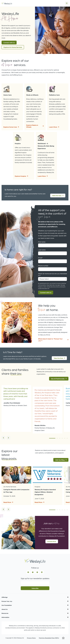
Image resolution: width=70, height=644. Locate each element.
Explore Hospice (20, 176)
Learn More (53, 127)
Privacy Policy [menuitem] (31, 638)
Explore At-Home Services (13, 47)
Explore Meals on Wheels (32, 126)
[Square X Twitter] (33, 572)
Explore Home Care (10, 127)
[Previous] (3, 438)
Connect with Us (9, 43)
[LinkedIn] (42, 572)
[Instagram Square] (37, 572)
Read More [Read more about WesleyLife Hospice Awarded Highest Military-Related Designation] (38, 502)
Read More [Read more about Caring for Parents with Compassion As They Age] (7, 502)
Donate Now (52, 541)
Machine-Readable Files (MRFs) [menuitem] (49, 638)
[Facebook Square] (28, 572)
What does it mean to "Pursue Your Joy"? (50, 340)
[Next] (8, 438)
